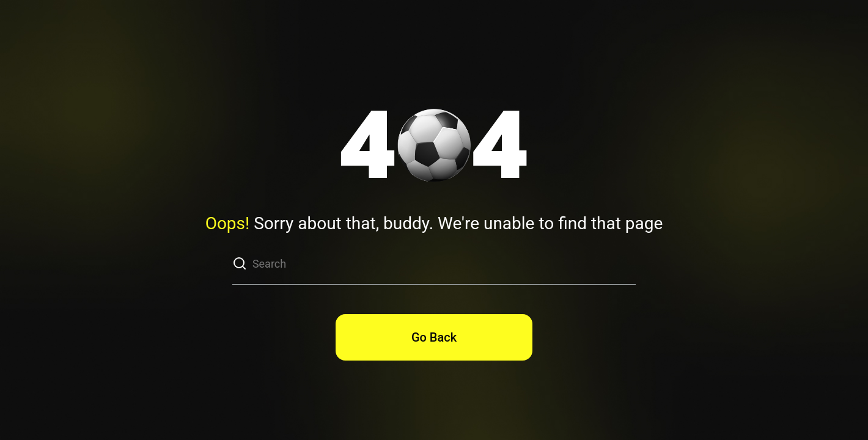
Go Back (434, 337)
